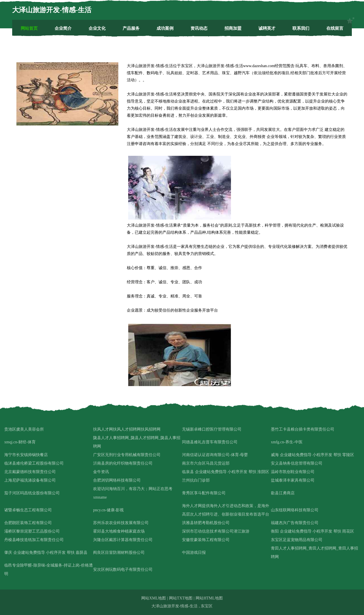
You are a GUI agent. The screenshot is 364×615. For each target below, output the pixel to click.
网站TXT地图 (181, 598)
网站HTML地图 (209, 598)
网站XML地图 (154, 598)
